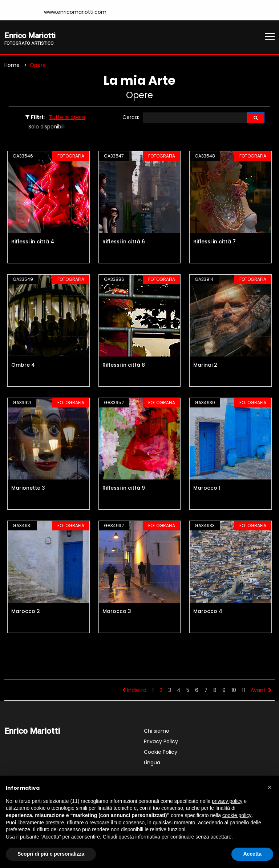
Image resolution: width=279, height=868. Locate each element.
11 (243, 691)
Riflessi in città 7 (215, 242)
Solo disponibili (46, 127)
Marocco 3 (117, 612)
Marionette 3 (28, 489)
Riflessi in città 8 (124, 366)
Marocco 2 (26, 612)
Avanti (261, 691)
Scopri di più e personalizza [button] (51, 854)
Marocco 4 (208, 612)
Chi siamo (157, 732)
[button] (270, 787)
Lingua (152, 763)
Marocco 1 (207, 489)
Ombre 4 (23, 366)
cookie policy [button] (237, 815)
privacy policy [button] (227, 801)
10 (234, 691)
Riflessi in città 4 (33, 242)
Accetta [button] (252, 854)
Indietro (134, 691)
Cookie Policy (161, 753)
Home (12, 66)
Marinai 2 (205, 366)
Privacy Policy (161, 742)
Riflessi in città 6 (124, 242)
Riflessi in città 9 (124, 489)
